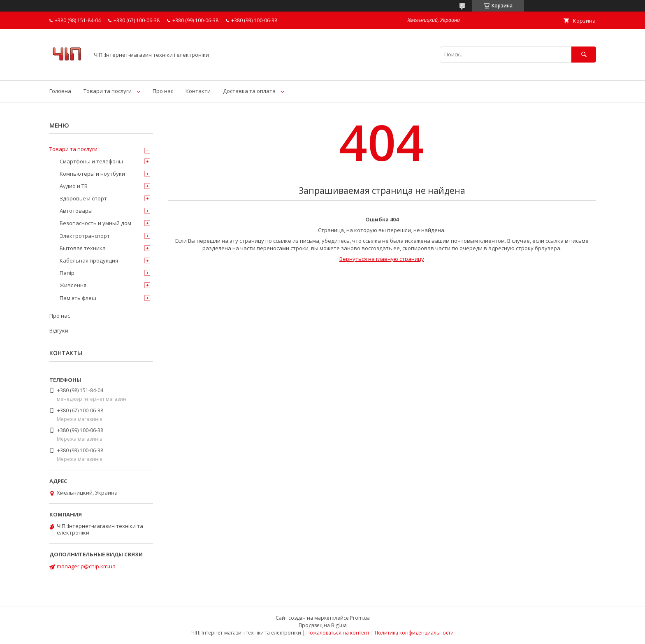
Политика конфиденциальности (414, 633)
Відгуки (59, 330)
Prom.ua (360, 618)
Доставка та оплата (249, 91)
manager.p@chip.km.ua (86, 566)
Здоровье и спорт (83, 198)
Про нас (163, 91)
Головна (60, 91)
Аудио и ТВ (74, 186)
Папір (67, 273)
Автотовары (76, 211)
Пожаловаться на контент (338, 633)
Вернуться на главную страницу (382, 259)
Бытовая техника (83, 248)
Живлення (73, 285)
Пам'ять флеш (78, 298)
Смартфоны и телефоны (91, 161)
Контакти (198, 91)
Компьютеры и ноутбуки (92, 174)
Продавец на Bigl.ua (323, 625)
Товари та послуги (108, 91)
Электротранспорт (85, 236)
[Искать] (584, 55)
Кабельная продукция (89, 260)
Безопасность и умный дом (95, 223)
